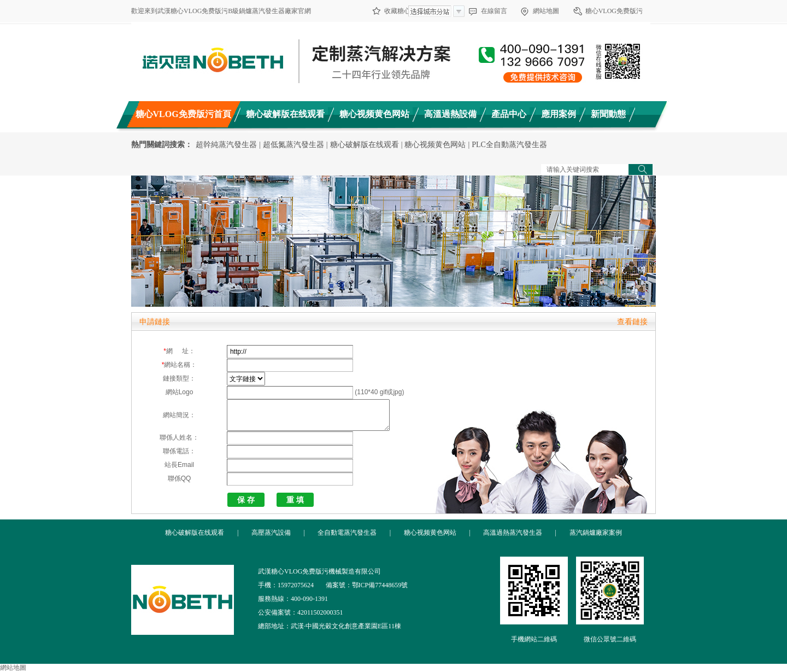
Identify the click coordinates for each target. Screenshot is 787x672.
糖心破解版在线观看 (365, 145)
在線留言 (494, 11)
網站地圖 (546, 11)
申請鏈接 (155, 322)
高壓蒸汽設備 (271, 533)
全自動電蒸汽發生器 (347, 533)
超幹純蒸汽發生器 (226, 145)
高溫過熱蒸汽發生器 (513, 533)
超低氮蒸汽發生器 (293, 145)
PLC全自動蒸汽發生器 (509, 145)
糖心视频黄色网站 (435, 145)
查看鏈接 (632, 322)
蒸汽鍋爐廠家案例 (596, 533)
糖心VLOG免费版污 (614, 11)
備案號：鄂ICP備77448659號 (367, 585)
